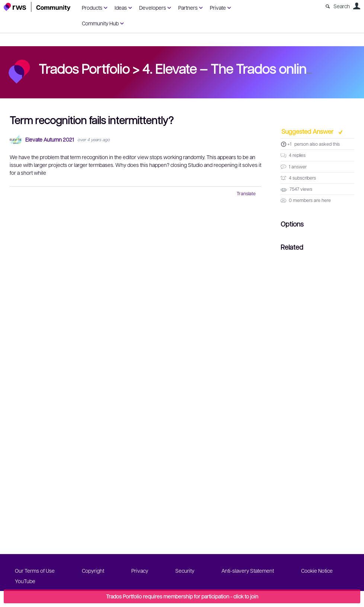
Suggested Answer (308, 131)
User (357, 6)
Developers (153, 7)
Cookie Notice (317, 570)
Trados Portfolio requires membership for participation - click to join (182, 596)
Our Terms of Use (35, 570)
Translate (246, 193)
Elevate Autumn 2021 (50, 140)
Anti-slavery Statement (248, 570)
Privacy (140, 570)
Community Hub (100, 23)
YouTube (25, 581)
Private (218, 7)
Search (342, 6)
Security (185, 570)
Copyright (93, 570)
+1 (289, 144)
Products (92, 7)
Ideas (121, 7)
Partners (188, 7)
